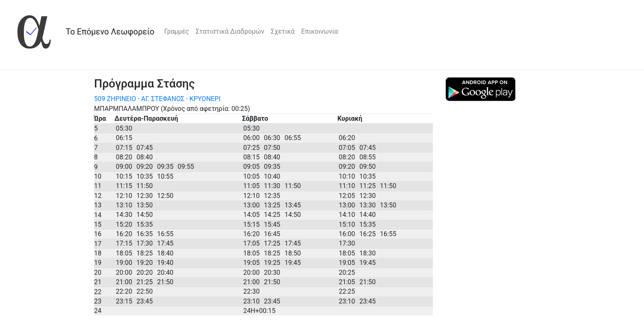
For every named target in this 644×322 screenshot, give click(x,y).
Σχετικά (283, 31)
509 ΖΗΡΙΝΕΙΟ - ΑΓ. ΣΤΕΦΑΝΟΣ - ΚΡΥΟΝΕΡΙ (157, 99)
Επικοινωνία (320, 31)
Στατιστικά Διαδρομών (230, 31)
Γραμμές (177, 31)
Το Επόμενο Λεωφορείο (110, 32)
